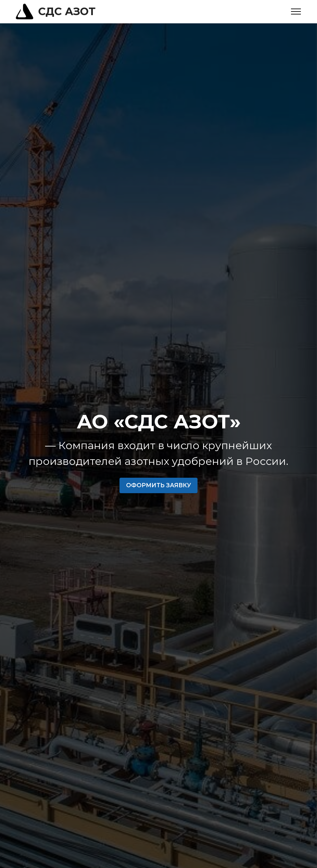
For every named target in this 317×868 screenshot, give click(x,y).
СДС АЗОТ (67, 12)
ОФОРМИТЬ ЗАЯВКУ (158, 485)
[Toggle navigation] (296, 12)
